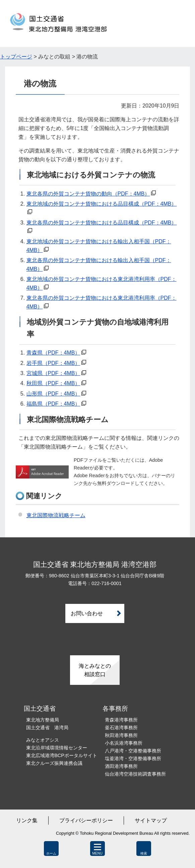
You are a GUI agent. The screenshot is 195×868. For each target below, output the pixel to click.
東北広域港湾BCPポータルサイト (62, 755)
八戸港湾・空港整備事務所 (133, 751)
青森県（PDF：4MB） (53, 353)
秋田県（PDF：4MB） (53, 383)
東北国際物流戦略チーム (56, 515)
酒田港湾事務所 (121, 766)
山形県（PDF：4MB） (53, 394)
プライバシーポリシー (86, 820)
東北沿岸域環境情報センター (57, 748)
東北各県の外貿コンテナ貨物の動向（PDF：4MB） (88, 194)
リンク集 (27, 820)
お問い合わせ (87, 613)
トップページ (16, 57)
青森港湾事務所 (121, 720)
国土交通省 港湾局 (47, 728)
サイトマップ (151, 820)
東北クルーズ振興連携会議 (54, 763)
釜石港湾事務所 (121, 728)
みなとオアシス (43, 740)
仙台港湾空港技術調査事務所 (135, 774)
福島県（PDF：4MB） (53, 404)
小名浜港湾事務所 (124, 743)
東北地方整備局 (43, 720)
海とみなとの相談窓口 (95, 670)
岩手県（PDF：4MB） (53, 363)
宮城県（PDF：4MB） (53, 373)
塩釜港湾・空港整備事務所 (133, 758)
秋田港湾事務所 (121, 735)
